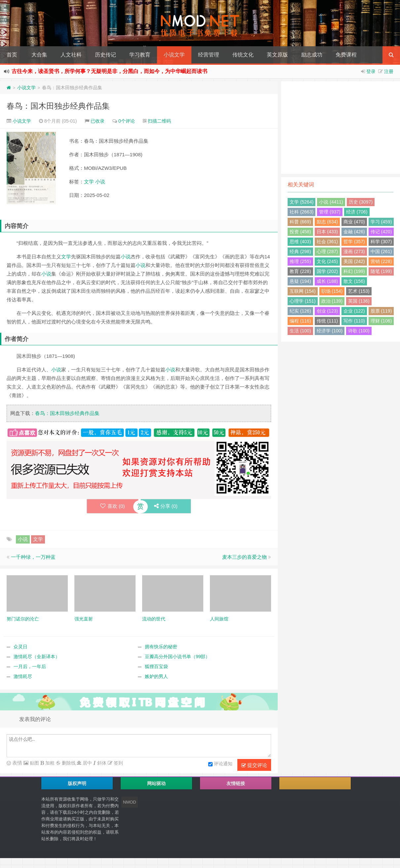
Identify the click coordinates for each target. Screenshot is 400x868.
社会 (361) (327, 242)
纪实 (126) (300, 311)
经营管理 (209, 55)
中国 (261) (381, 251)
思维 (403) (300, 242)
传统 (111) (327, 321)
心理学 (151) (303, 301)
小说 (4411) (331, 202)
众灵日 (20, 647)
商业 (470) (354, 222)
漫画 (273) (354, 251)
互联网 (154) (303, 291)
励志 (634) (327, 222)
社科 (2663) (301, 212)
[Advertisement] (340, 128)
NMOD (130, 802)
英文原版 (277, 55)
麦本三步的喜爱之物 (244, 557)
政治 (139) (332, 301)
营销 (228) (381, 261)
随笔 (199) (381, 271)
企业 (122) (354, 311)
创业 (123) (327, 311)
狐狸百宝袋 (156, 666)
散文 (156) (354, 281)
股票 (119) (381, 311)
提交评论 (254, 765)
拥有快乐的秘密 (161, 647)
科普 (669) (300, 222)
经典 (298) (300, 251)
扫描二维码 (159, 121)
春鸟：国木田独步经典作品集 (58, 106)
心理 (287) (327, 251)
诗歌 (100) (359, 331)
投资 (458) (300, 232)
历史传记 (105, 55)
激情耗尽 (23, 676)
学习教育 (140, 55)
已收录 (98, 121)
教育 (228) (300, 271)
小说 (100, 182)
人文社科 (71, 55)
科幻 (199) (354, 271)
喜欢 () (113, 506)
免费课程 (346, 55)
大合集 (39, 55)
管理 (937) (330, 212)
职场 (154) (332, 291)
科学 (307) (381, 242)
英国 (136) (359, 301)
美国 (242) (354, 261)
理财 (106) (381, 321)
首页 (12, 55)
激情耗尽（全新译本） (37, 657)
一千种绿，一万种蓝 (33, 557)
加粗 (49, 763)
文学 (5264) (301, 202)
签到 (118, 763)
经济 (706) (357, 212)
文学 (89, 182)
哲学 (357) (354, 242)
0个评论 (127, 121)
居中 (87, 763)
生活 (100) (300, 331)
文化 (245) (327, 261)
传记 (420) (381, 232)
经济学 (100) (330, 331)
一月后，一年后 (30, 666)
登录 (371, 71)
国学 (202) (327, 271)
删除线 (68, 763)
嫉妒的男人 (156, 676)
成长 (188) (327, 281)
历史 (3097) (361, 202)
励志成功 (312, 55)
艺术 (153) (359, 291)
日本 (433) (327, 232)
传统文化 (243, 55)
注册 (389, 71)
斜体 (101, 763)
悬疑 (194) (300, 281)
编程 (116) (300, 321)
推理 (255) (300, 261)
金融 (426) (354, 232)
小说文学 (174, 55)
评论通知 (220, 764)
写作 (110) (354, 321)
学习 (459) (381, 222)
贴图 (34, 763)
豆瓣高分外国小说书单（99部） (178, 657)
